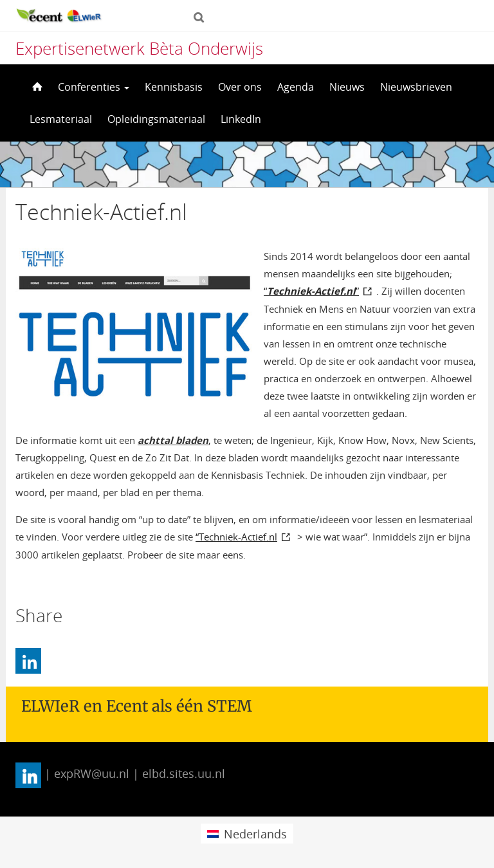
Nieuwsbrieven (416, 87)
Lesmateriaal (61, 119)
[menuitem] (247, 834)
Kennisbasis (174, 87)
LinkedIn (241, 119)
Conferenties (94, 87)
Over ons (240, 87)
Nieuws (347, 87)
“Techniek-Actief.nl (236, 537)
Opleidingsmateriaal (156, 119)
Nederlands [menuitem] (255, 834)
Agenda (296, 87)
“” (311, 291)
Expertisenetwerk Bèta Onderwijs (139, 48)
